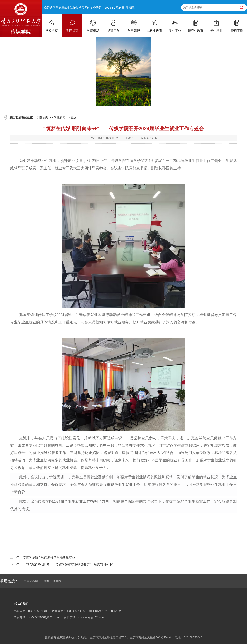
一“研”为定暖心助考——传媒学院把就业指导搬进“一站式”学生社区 (68, 564)
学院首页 (42, 117)
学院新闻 (59, 117)
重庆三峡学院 (53, 581)
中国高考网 (31, 581)
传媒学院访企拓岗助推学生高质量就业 (49, 557)
